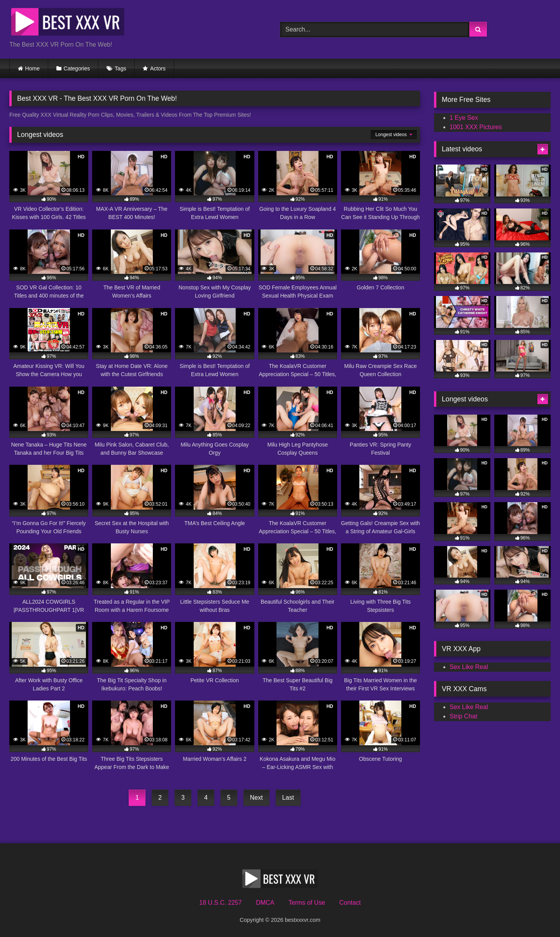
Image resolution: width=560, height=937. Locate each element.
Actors (158, 68)
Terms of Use (307, 903)
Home (32, 68)
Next (256, 798)
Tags (121, 68)
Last (288, 798)
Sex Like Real (469, 667)
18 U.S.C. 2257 (220, 903)
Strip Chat (463, 716)
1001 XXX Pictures (476, 127)
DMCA (265, 903)
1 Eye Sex (464, 118)
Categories (77, 68)
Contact (350, 903)
